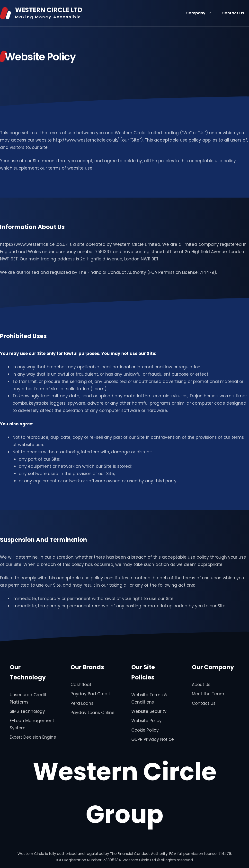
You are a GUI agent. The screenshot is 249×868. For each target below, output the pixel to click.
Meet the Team (208, 694)
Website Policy (147, 721)
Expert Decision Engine (33, 737)
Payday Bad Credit (90, 694)
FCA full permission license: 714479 (200, 854)
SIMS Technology (27, 711)
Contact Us (233, 13)
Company (201, 13)
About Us (201, 685)
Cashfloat (81, 685)
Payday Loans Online (93, 713)
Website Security (149, 711)
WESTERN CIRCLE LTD (49, 10)
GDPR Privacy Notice (153, 739)
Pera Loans (82, 703)
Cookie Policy (145, 730)
